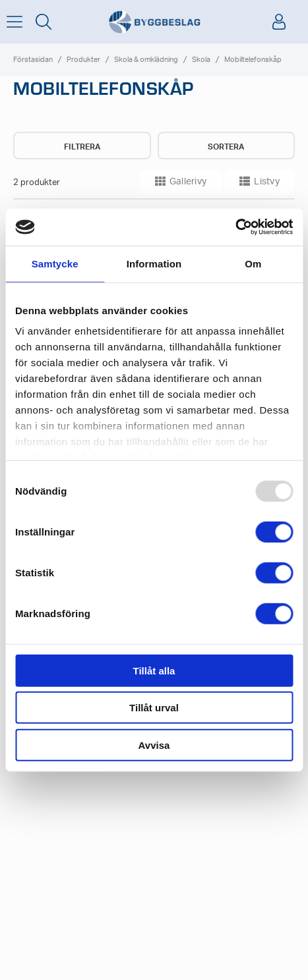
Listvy (260, 181)
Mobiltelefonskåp (253, 60)
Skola (201, 60)
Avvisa (154, 745)
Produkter (83, 60)
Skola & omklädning (146, 60)
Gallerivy (181, 181)
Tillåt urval (154, 708)
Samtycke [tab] (55, 263)
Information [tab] (154, 263)
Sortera (226, 147)
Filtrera (82, 147)
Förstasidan (33, 60)
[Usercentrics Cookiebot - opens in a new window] (235, 227)
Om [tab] (253, 263)
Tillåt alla (154, 670)
